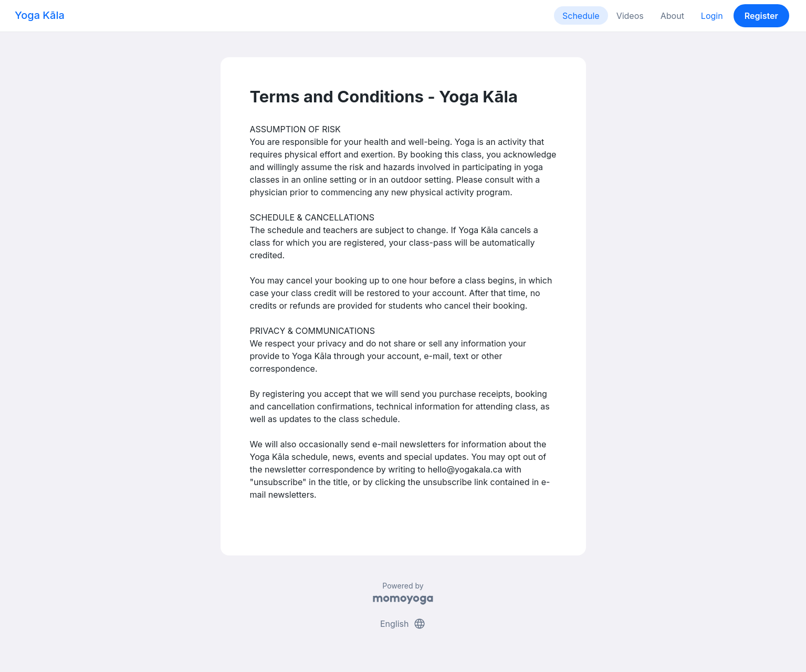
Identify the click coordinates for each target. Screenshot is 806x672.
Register (761, 16)
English (403, 624)
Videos (630, 16)
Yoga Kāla (40, 15)
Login (712, 16)
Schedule (581, 16)
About (672, 16)
